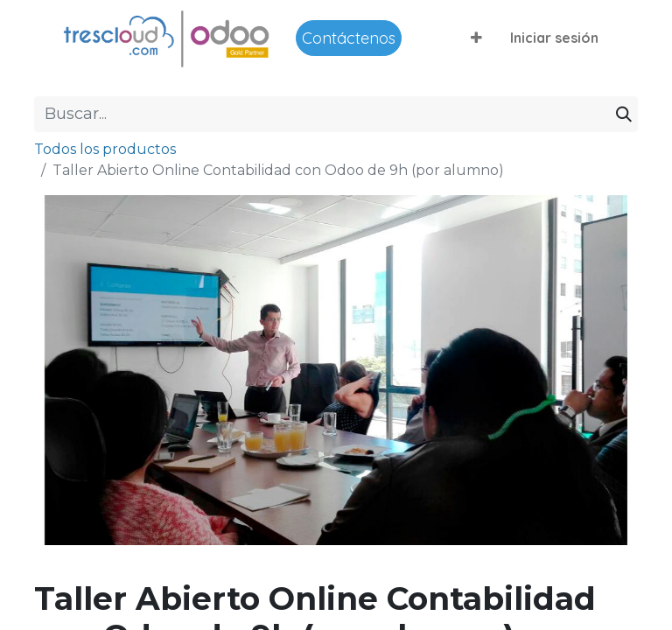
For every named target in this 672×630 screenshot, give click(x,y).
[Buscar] (624, 114)
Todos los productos (105, 149)
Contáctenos (349, 38)
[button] (476, 38)
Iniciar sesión (554, 38)
